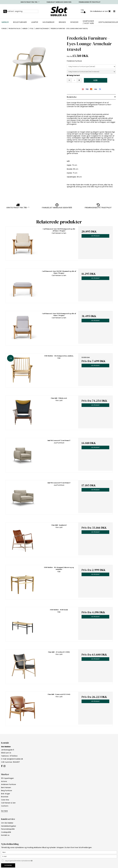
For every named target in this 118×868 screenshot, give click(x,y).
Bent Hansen (6, 788)
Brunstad (5, 797)
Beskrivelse (72, 97)
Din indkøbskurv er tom (100, 11)
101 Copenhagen (7, 778)
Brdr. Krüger (6, 794)
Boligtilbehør (20, 22)
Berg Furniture (7, 791)
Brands (62, 22)
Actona (4, 781)
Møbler (5, 22)
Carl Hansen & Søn (8, 803)
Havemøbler (48, 22)
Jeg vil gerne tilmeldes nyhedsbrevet (24, 860)
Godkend (8, 865)
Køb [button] (96, 80)
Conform (5, 806)
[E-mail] (59, 856)
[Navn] (59, 852)
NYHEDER (74, 22)
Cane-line (5, 800)
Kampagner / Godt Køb (88, 22)
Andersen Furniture (9, 784)
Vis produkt (95, 236)
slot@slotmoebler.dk (15, 759)
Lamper (35, 22)
